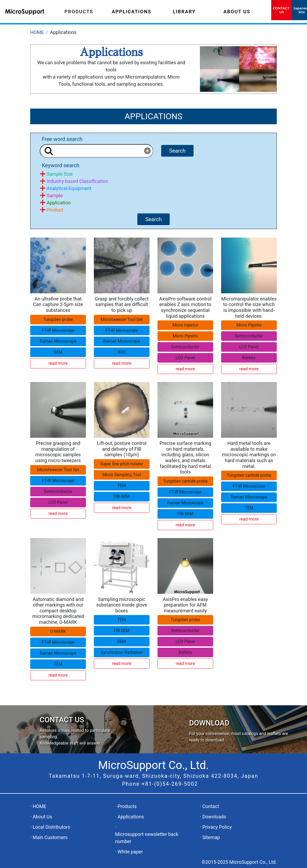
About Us (42, 817)
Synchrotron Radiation (122, 652)
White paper (130, 852)
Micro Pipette (185, 336)
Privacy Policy (217, 827)
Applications (131, 817)
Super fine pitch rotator (122, 464)
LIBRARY (184, 12)
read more (58, 363)
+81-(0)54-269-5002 (170, 784)
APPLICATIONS (132, 12)
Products (127, 806)
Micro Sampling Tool (122, 475)
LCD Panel (185, 358)
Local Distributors (51, 827)
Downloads (214, 817)
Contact (211, 806)
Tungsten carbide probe (185, 481)
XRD (122, 352)
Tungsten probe (58, 319)
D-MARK (58, 631)
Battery (249, 358)
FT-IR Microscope (58, 330)
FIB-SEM (122, 497)
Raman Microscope (58, 341)
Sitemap (211, 837)
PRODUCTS (79, 12)
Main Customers (50, 837)
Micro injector (185, 325)
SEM (58, 352)
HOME (37, 32)
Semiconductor (185, 347)
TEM (122, 486)
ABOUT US (237, 12)
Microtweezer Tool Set (122, 319)
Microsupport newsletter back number (147, 838)
